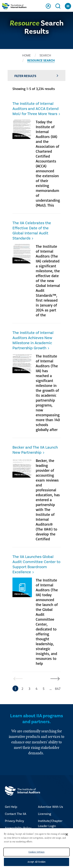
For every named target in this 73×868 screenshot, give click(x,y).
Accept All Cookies (36, 862)
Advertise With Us (51, 807)
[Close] (67, 834)
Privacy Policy (14, 821)
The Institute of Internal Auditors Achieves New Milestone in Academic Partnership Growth (33, 340)
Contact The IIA (16, 814)
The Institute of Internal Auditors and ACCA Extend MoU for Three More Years (36, 109)
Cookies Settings (36, 852)
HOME (26, 55)
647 (58, 688)
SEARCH (45, 55)
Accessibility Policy (18, 828)
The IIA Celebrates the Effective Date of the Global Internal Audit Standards (32, 231)
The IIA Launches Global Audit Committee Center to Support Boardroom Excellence (36, 564)
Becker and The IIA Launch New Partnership (35, 450)
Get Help (11, 807)
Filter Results (37, 76)
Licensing (44, 814)
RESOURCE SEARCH (41, 61)
